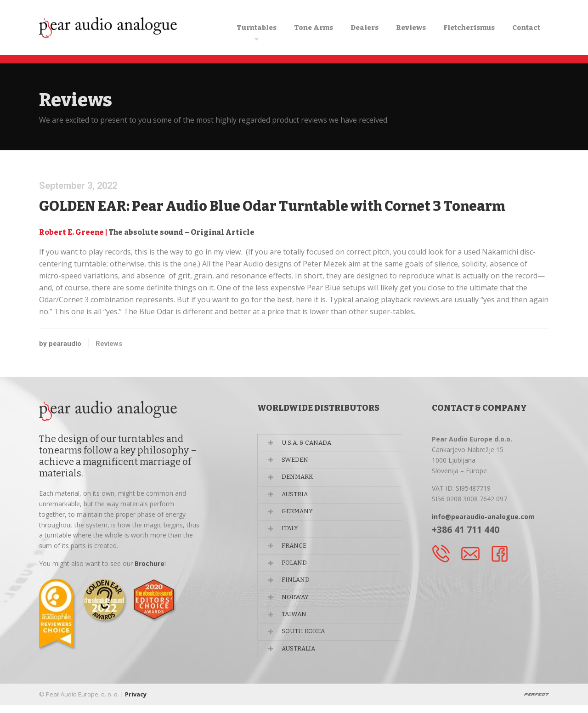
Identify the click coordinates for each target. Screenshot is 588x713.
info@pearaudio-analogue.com (483, 517)
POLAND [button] (297, 570)
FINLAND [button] (297, 588)
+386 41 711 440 (466, 530)
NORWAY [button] (297, 606)
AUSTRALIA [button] (301, 660)
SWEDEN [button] (297, 461)
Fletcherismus (469, 28)
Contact (526, 28)
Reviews (411, 28)
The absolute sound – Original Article (181, 232)
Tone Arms (314, 28)
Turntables (257, 28)
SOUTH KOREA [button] (306, 642)
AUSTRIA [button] (297, 497)
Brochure (150, 563)
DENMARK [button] (300, 479)
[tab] (338, 443)
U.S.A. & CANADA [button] (309, 443)
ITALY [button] (292, 534)
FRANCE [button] (296, 552)
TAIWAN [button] (296, 624)
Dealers (365, 28)
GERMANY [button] (300, 516)
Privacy (136, 702)
